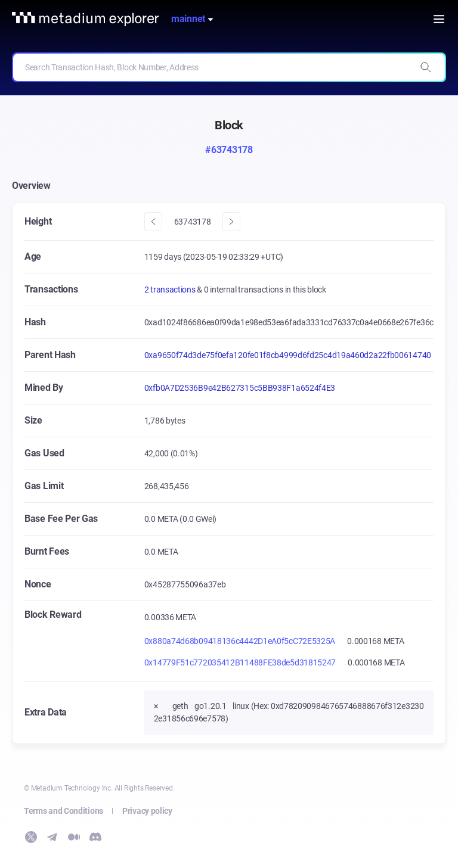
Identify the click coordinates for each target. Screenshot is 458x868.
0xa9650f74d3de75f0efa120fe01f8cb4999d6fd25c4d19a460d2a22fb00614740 (288, 355)
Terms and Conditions (64, 811)
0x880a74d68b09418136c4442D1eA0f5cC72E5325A (240, 641)
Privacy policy (147, 811)
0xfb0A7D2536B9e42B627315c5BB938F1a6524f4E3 (240, 388)
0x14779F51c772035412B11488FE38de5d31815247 (240, 662)
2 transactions (171, 290)
